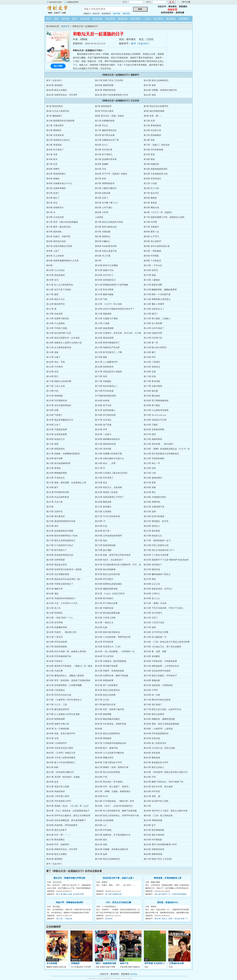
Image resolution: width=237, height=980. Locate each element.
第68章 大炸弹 (102, 212)
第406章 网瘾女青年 (104, 758)
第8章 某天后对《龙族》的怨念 (110, 116)
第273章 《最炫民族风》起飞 (157, 541)
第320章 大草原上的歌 (105, 618)
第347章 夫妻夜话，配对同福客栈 (111, 661)
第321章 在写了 (151, 618)
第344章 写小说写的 (104, 656)
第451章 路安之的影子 (57, 830)
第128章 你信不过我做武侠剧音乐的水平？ (115, 309)
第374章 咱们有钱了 (153, 705)
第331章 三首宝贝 (54, 637)
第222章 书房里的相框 (154, 458)
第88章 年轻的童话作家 (106, 246)
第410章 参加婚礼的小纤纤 (156, 762)
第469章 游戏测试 (54, 85)
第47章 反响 (101, 179)
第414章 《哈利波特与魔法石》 (61, 772)
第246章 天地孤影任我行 (155, 497)
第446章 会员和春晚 (104, 820)
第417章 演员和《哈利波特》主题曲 (63, 777)
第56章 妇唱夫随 (103, 193)
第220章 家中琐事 (54, 458)
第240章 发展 (150, 487)
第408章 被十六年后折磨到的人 (61, 762)
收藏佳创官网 (73, 2)
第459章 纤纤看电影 (153, 840)
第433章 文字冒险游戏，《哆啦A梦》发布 (114, 801)
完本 (74, 19)
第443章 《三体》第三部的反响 (158, 816)
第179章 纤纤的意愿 (104, 391)
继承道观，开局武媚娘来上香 (168, 878)
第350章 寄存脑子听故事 (106, 666)
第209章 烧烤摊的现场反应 (107, 439)
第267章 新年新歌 (152, 531)
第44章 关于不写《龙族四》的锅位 (111, 174)
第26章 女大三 (102, 145)
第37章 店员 (52, 164)
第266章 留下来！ (103, 531)
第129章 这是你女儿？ (154, 309)
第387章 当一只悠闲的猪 (58, 729)
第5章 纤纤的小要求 (104, 111)
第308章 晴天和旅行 (104, 598)
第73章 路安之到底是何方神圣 (109, 222)
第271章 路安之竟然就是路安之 (61, 541)
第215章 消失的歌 (103, 449)
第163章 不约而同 (54, 367)
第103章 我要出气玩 (104, 270)
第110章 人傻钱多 (152, 280)
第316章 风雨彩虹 (54, 613)
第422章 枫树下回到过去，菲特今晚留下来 (163, 782)
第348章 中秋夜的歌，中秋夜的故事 (160, 661)
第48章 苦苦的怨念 (152, 179)
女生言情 (85, 19)
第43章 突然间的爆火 (56, 174)
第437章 (147, 806)
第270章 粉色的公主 (153, 536)
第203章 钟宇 (101, 430)
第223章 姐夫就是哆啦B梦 (58, 463)
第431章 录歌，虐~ (152, 796)
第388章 (99, 729)
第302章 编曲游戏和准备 (106, 589)
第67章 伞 (51, 212)
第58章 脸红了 (53, 198)
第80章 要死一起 (151, 232)
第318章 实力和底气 (153, 613)
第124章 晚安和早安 (56, 304)
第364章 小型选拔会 (56, 690)
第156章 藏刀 (150, 352)
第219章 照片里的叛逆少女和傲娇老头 (161, 454)
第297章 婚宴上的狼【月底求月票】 (71, 894)
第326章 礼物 (101, 627)
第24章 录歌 (149, 140)
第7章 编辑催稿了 (54, 116)
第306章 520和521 (152, 594)
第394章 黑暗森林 (103, 738)
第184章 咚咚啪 (102, 401)
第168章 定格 (150, 372)
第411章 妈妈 (52, 767)
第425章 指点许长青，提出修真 (158, 787)
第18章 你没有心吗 (152, 130)
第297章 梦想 (150, 579)
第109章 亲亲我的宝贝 (105, 280)
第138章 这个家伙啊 (153, 323)
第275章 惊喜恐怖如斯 (105, 545)
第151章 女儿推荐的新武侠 (59, 348)
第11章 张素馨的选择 (105, 121)
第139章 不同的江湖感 (57, 328)
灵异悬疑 (184, 19)
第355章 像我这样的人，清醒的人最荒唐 (65, 676)
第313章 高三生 (53, 608)
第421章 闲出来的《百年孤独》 (110, 782)
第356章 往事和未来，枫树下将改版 (112, 676)
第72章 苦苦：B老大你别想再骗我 (62, 222)
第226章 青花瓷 (53, 468)
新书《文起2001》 (141, 44)
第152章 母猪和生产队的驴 (107, 348)
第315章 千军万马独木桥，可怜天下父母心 (163, 608)
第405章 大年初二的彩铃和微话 (61, 758)
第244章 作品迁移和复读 (58, 497)
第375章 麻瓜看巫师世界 (58, 709)
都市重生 (171, 19)
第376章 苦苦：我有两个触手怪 (110, 709)
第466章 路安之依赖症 (57, 90)
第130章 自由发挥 (54, 314)
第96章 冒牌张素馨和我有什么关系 (62, 261)
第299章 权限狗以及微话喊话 (108, 584)
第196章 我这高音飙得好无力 (60, 420)
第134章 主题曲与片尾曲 (106, 319)
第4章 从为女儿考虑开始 (58, 111)
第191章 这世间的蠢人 (105, 410)
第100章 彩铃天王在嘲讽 (106, 265)
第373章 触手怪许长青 (105, 705)
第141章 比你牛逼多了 (154, 328)
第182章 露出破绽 (152, 396)
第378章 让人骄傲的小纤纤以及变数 (63, 714)
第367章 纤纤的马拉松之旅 (59, 695)
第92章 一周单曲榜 (152, 251)
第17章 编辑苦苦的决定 (106, 130)
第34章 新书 (52, 159)
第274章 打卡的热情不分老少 (60, 545)
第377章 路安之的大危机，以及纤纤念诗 (162, 709)
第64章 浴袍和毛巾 (55, 208)
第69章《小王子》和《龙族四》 (158, 212)
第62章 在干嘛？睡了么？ (107, 203)
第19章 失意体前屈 (55, 135)
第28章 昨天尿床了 (55, 150)
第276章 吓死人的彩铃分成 (156, 545)
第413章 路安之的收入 (154, 767)
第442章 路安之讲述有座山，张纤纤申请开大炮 (117, 816)
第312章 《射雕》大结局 (155, 603)
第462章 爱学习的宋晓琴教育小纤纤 (112, 95)
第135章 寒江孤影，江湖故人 (157, 319)
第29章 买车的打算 (104, 150)
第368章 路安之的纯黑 (105, 695)
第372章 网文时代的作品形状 (157, 700)
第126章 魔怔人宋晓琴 (154, 304)
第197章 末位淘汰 (103, 420)
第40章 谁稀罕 (53, 169)
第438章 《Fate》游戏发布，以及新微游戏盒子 (68, 811)
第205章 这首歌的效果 (57, 434)
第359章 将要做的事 (104, 680)
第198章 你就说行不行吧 (155, 420)
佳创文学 (61, 10)
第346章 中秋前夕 (54, 661)
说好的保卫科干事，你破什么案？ (118, 878)
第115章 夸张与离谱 (104, 290)
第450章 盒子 (150, 825)
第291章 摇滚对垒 (152, 569)
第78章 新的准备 (54, 232)
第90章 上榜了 (53, 251)
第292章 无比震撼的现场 (58, 574)
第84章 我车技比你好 (56, 241)
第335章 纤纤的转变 (104, 642)
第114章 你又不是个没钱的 (59, 290)
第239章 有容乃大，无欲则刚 (108, 487)
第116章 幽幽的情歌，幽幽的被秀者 (160, 290)
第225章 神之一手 (152, 463)
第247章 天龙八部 (54, 502)
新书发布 (109, 919)
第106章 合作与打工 (104, 275)
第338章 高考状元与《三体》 (108, 647)
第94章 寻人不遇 (103, 256)
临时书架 (117, 14)
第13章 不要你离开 (55, 126)
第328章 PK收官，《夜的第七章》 (62, 632)
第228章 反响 (150, 468)
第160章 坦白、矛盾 (56, 362)
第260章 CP (100, 521)
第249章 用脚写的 (152, 502)
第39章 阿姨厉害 (151, 164)
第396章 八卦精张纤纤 (57, 743)
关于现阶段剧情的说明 (106, 396)
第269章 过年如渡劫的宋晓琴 (108, 536)
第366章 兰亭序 (151, 690)
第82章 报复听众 (103, 237)
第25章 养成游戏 (54, 145)
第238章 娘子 (52, 487)
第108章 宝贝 (52, 280)
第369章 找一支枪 (152, 695)
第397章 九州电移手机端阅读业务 (111, 743)
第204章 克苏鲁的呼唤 (154, 430)
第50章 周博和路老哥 (105, 183)
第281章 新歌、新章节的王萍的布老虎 (113, 555)
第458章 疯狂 (101, 840)
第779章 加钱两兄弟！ (114, 894)
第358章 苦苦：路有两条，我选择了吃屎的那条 (68, 680)
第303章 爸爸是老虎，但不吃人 (158, 589)
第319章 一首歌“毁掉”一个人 (60, 618)
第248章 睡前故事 (103, 502)
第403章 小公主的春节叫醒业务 (110, 753)
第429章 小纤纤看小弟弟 (58, 796)
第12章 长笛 (149, 121)
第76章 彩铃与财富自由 (106, 227)
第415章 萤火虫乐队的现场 (107, 772)
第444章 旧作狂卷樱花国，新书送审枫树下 (66, 820)
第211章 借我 (52, 444)
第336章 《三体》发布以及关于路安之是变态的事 (167, 642)
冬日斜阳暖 (52, 963)
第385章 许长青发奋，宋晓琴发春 (111, 724)
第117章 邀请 (52, 294)
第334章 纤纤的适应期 (57, 642)
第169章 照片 (52, 376)
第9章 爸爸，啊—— (153, 116)
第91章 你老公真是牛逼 (106, 251)
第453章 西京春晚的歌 (154, 830)
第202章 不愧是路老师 (57, 430)
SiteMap (134, 974)
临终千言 (124, 963)
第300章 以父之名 (152, 584)
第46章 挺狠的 (53, 179)
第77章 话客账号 (151, 227)
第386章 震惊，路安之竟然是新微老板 (161, 724)
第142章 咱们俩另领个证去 (59, 333)
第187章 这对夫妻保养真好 (59, 405)
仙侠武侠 (97, 19)
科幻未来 (135, 19)
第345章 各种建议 (152, 656)
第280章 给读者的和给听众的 (60, 555)
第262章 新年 (52, 526)
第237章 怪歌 (150, 483)
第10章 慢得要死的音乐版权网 (60, 121)
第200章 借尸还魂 (103, 425)
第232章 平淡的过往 (56, 478)
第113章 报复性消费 (153, 285)
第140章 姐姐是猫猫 (104, 328)
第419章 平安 (150, 777)
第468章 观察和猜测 (104, 85)
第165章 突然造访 (152, 367)
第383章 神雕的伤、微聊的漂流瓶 (159, 719)
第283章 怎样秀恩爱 (56, 560)
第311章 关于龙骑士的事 (106, 603)
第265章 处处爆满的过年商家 (60, 531)
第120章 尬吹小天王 (56, 299)
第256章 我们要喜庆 (56, 516)
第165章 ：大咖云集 (64, 919)
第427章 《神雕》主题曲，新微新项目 (113, 791)
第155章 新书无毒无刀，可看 (108, 352)
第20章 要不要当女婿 (105, 135)
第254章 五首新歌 (103, 512)
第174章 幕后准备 (152, 381)
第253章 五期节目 (54, 512)
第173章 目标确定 (103, 381)
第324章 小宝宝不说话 (154, 623)
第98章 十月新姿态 (152, 261)
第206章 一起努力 (103, 434)
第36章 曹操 (149, 159)
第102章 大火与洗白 (56, 270)
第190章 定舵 (52, 410)
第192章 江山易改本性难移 (156, 410)
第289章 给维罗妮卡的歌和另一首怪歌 (64, 569)
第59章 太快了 (102, 198)
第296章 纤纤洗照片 (104, 579)
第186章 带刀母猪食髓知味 (156, 401)
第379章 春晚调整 (103, 714)
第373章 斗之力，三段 (57, 705)
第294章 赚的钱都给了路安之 (157, 574)
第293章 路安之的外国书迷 (107, 574)
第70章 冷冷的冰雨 (55, 217)
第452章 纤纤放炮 (103, 830)
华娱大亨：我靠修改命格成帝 (69, 902)
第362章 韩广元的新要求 (106, 685)
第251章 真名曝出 (103, 507)
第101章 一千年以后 (153, 265)
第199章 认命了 (53, 425)
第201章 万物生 (151, 425)
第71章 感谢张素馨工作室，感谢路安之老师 (164, 217)
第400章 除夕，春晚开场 (106, 748)
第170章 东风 (101, 376)
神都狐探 (75, 963)
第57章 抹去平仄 (151, 193)
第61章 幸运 (52, 203)
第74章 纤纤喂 (150, 222)
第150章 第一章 (151, 343)
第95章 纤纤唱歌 (151, 256)
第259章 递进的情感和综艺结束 (61, 521)
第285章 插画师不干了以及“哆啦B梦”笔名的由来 (166, 560)
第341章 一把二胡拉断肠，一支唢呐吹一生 (115, 651)
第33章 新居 (149, 154)
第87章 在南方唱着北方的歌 (59, 246)
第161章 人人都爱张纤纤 (106, 362)
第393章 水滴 (52, 738)
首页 (48, 19)
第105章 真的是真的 (56, 275)
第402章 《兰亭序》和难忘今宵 (61, 753)
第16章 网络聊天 (54, 130)
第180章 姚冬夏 (151, 391)
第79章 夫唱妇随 (103, 232)
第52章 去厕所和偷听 (56, 188)
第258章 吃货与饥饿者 (154, 516)
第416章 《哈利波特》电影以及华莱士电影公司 (166, 772)
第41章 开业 (101, 169)
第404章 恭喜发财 (152, 753)
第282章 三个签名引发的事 (156, 555)
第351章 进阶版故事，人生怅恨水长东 (161, 666)
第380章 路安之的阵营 (154, 714)
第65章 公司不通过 (104, 208)
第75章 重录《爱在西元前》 (59, 227)
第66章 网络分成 (151, 208)
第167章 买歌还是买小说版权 (108, 372)
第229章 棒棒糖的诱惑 (57, 473)
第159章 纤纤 (150, 357)
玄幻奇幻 (158, 19)
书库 (56, 19)
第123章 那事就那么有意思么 (157, 299)
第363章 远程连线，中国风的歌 (158, 685)
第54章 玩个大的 (151, 188)
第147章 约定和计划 (153, 338)
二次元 (147, 19)
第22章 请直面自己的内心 (58, 140)
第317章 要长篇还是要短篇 (107, 613)
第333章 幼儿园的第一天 (155, 637)
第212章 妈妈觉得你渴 (105, 444)
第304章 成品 (52, 594)
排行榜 (65, 19)
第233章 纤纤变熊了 (104, 478)
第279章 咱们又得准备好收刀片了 (159, 550)
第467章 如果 (150, 85)
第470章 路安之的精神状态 (156, 80)
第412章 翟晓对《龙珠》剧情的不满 (112, 767)
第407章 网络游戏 (152, 758)
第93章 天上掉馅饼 (55, 256)
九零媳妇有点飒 (176, 963)
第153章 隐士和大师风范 (155, 348)
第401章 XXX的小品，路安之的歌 (159, 748)
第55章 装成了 (53, 193)
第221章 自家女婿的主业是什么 (110, 458)
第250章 (50, 507)
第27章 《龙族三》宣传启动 (157, 145)
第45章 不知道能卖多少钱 (156, 174)
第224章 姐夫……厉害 (105, 463)
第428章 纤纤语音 (152, 791)
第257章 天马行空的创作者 (107, 516)
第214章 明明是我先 (56, 449)
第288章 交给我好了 (153, 565)
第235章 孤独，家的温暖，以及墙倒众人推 (66, 483)
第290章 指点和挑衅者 (105, 569)
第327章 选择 (150, 627)
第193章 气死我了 (54, 415)
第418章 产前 (101, 777)
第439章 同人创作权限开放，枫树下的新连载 (116, 811)
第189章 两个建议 (152, 405)
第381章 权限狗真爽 (56, 719)
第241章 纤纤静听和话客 (58, 492)
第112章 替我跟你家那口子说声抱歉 (112, 285)
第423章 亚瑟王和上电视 (58, 787)
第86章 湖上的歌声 (152, 241)
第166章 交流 (52, 372)
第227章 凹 (100, 468)
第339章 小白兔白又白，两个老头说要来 (162, 647)
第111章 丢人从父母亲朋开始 (60, 285)
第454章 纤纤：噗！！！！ (59, 835)
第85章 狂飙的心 (103, 241)
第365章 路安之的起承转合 (107, 690)
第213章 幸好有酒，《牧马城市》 (159, 444)
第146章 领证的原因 (104, 338)
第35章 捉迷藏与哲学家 (106, 159)
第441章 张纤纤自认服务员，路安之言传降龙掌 (68, 816)
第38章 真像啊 (102, 164)
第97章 (98, 261)
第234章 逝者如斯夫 (153, 478)
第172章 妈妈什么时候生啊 (59, 381)
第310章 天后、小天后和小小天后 (62, 603)
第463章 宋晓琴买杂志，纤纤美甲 (62, 95)
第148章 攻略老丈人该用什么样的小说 (64, 343)
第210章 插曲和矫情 (153, 439)
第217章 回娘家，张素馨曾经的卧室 (63, 454)
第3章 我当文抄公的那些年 (156, 106)
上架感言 (99, 217)
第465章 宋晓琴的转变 (105, 90)
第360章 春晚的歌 (152, 680)
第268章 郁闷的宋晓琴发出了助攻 (62, 536)
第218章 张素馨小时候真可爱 (108, 454)
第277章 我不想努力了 (57, 550)
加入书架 (58, 66)
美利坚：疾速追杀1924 (168, 902)
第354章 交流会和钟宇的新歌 (157, 671)
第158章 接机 (101, 357)
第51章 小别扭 (150, 183)
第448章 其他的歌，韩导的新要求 (62, 825)
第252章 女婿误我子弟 (154, 507)
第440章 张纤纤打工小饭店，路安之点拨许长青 (166, 811)
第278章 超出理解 (103, 550)
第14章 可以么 (102, 126)
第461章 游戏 (150, 95)
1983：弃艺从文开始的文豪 (118, 902)
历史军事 (110, 19)
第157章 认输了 (53, 357)
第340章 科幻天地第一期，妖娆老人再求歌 (66, 651)
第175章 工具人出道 (56, 386)
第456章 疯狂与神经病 (154, 835)
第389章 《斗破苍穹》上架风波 (158, 729)
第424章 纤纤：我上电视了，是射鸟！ (113, 787)
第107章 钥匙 (150, 275)
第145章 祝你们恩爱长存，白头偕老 (63, 338)
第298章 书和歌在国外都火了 (60, 584)
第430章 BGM (101, 796)
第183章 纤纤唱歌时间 (57, 401)
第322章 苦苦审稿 (54, 623)
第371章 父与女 (102, 700)
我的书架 (126, 14)
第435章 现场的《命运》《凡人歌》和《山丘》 (68, 806)
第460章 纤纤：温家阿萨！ (59, 845)
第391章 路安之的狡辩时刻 (107, 734)
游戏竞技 (123, 19)
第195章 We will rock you (155, 415)
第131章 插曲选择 (103, 314)
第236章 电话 (101, 483)
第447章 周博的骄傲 (153, 820)
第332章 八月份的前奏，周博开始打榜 (113, 637)
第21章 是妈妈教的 (152, 135)
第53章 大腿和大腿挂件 (106, 188)
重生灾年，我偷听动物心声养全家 (69, 878)
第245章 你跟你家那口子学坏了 (110, 497)
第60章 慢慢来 (150, 198)
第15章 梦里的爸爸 (152, 126)
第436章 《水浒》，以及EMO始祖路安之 (114, 806)
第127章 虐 (51, 309)
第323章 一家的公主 (104, 623)
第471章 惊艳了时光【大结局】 (110, 80)
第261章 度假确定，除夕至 (156, 521)
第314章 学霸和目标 (104, 608)
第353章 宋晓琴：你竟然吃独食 (110, 671)
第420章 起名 (52, 782)
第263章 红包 (101, 526)
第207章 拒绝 (150, 434)
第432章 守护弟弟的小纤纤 (59, 801)
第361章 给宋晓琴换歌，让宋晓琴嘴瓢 (64, 685)
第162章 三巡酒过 (152, 362)
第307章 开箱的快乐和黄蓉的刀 (61, 598)
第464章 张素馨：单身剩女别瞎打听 (160, 90)
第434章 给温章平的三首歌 (156, 801)
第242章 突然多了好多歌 (106, 492)
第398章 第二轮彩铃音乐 (155, 743)
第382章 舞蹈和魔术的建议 (107, 719)
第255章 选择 (150, 512)
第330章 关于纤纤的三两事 (156, 632)
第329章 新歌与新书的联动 (107, 632)
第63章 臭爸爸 (150, 203)
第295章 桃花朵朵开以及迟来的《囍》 (64, 579)
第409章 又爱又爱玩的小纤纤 (108, 762)
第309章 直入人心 (152, 598)
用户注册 (186, 2)
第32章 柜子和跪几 (104, 154)
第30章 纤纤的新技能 (153, 150)
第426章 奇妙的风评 (56, 791)
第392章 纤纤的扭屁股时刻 (156, 734)
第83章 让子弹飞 (151, 237)
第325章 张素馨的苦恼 (57, 627)
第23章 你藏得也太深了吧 (107, 140)
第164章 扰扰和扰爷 (104, 367)
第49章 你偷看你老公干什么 (59, 183)
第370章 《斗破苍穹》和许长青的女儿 (64, 700)
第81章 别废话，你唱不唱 (58, 237)
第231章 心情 (150, 473)
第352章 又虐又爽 (54, 671)
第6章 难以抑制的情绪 (154, 111)
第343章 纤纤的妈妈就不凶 (59, 656)
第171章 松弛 (150, 376)
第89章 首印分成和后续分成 (157, 246)
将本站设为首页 (55, 2)
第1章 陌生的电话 (54, 106)
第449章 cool (101, 825)
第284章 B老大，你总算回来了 (109, 560)
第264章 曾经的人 (152, 526)
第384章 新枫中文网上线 (58, 724)
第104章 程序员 (151, 270)
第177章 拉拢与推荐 (153, 386)
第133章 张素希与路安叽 (58, 319)
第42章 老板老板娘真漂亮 (156, 169)
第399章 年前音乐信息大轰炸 (60, 748)
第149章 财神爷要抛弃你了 (107, 343)
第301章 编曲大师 (54, 589)
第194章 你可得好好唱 (105, 415)
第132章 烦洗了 (151, 314)
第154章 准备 (52, 352)
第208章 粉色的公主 (56, 439)
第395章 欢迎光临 (152, 738)
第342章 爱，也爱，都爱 (155, 651)
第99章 (49, 265)
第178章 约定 (52, 391)
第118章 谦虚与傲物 (104, 294)
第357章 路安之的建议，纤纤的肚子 (160, 676)
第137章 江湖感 (102, 323)
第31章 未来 (52, 154)
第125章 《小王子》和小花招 (108, 304)
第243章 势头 (150, 492)
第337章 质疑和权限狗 (57, 647)
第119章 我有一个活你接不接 (157, 294)
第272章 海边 (101, 541)
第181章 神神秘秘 (54, 396)
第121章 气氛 (101, 299)
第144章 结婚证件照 (153, 333)
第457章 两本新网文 (56, 840)
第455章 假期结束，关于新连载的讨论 (113, 835)
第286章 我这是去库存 (57, 565)
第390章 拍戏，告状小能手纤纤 (61, 734)
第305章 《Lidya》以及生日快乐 (110, 594)
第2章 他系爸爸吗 (103, 106)
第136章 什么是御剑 (56, 323)
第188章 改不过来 (103, 405)
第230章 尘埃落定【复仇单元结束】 (112, 473)
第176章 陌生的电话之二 (106, 386)
